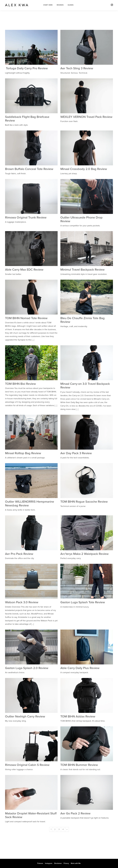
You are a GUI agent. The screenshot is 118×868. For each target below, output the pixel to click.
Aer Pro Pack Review (19, 554)
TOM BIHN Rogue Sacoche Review (84, 502)
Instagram (49, 863)
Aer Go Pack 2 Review (75, 813)
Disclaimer (58, 863)
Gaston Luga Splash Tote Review (83, 602)
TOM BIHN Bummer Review (79, 765)
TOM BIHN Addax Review (78, 716)
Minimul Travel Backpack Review (82, 270)
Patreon (40, 863)
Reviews (60, 5)
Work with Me (76, 863)
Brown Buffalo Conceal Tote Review (29, 169)
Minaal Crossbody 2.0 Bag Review (84, 169)
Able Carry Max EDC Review (24, 270)
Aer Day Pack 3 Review (76, 453)
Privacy (66, 863)
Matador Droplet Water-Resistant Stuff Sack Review (31, 815)
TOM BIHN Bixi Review (20, 384)
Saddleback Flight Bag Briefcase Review (27, 119)
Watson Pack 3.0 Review (22, 602)
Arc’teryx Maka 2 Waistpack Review (84, 554)
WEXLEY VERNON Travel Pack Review (86, 117)
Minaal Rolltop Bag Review (23, 453)
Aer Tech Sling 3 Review (77, 68)
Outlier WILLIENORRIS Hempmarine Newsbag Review (30, 503)
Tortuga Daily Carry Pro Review (26, 68)
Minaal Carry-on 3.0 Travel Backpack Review (85, 386)
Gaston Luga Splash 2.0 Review (27, 668)
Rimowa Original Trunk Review (26, 218)
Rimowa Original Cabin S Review (27, 765)
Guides (71, 5)
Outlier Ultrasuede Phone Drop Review (81, 219)
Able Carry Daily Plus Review (80, 668)
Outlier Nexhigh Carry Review (25, 716)
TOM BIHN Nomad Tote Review (26, 318)
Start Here (48, 5)
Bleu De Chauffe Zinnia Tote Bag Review (83, 320)
